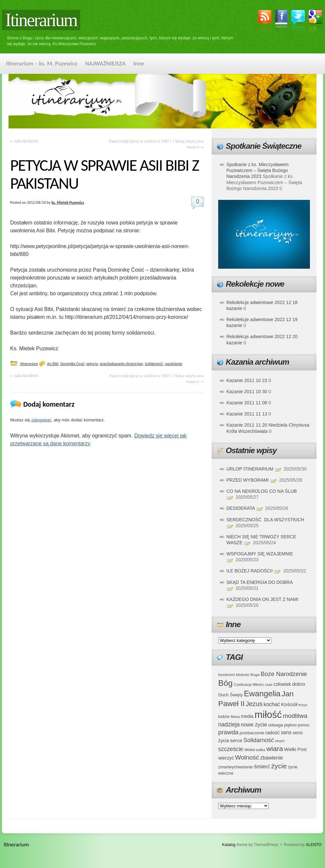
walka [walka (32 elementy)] (261, 750)
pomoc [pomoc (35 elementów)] (304, 725)
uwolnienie (173, 364)
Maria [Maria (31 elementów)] (235, 717)
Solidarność (154, 364)
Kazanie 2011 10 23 (247, 380)
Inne (139, 64)
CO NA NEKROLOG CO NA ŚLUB (262, 491)
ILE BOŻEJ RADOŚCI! (250, 571)
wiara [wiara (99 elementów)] (275, 749)
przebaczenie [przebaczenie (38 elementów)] (252, 733)
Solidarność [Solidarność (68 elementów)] (259, 740)
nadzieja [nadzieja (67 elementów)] (229, 724)
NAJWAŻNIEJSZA (105, 64)
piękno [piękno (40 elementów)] (290, 725)
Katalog (229, 845)
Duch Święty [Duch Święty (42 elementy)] (230, 695)
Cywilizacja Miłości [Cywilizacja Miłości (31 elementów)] (249, 685)
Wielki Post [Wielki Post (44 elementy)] (295, 749)
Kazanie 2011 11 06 (247, 403)
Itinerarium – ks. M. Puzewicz (42, 64)
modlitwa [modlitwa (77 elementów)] (295, 716)
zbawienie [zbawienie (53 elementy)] (271, 758)
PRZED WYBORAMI (248, 480)
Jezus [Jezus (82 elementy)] (254, 704)
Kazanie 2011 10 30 (247, 392)
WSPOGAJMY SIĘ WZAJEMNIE (260, 554)
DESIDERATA (241, 508)
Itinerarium (41, 20)
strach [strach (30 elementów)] (280, 741)
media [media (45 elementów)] (247, 716)
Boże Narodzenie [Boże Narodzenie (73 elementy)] (284, 674)
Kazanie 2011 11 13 (247, 414)
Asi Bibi (53, 364)
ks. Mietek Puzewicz (68, 203)
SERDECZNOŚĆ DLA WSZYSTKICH (265, 520)
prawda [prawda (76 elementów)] (228, 732)
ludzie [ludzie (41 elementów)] (224, 716)
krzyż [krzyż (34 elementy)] (303, 705)
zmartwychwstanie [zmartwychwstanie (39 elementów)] (235, 767)
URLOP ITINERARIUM (250, 469)
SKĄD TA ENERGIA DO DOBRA (259, 582)
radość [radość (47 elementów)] (273, 733)
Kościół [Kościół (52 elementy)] (289, 704)
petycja (92, 364)
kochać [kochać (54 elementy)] (272, 704)
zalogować (41, 420)
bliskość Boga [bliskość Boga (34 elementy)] (248, 675)
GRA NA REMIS (24, 141)
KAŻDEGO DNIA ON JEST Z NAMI (262, 599)
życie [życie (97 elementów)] (279, 766)
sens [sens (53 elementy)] (286, 733)
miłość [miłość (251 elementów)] (268, 714)
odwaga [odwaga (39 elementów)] (275, 725)
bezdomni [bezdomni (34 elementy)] (227, 675)
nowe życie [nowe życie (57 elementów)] (254, 724)
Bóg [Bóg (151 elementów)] (225, 683)
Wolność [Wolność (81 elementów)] (247, 757)
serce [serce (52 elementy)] (236, 740)
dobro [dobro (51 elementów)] (299, 684)
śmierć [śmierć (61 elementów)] (262, 767)
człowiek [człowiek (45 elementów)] (282, 684)
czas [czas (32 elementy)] (268, 685)
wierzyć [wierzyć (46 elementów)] (226, 758)
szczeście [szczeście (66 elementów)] (231, 749)
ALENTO (314, 845)
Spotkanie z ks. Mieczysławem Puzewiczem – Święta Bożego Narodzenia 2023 (258, 170)
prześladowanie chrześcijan (121, 364)
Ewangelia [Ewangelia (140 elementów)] (262, 694)
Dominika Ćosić (72, 364)
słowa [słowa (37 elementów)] (250, 750)
